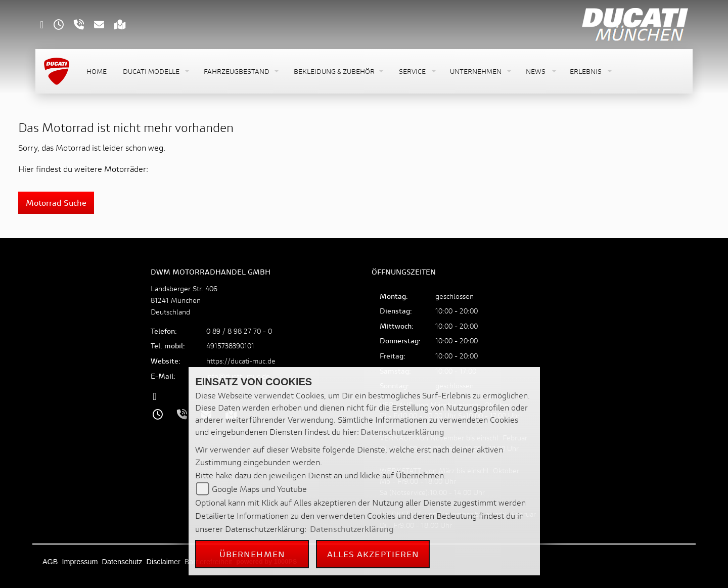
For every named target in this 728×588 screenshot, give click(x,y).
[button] (155, 72)
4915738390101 (230, 346)
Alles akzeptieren (373, 554)
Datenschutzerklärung (402, 432)
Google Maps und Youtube (259, 489)
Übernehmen (252, 554)
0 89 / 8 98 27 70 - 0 (239, 331)
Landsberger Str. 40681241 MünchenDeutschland (184, 300)
